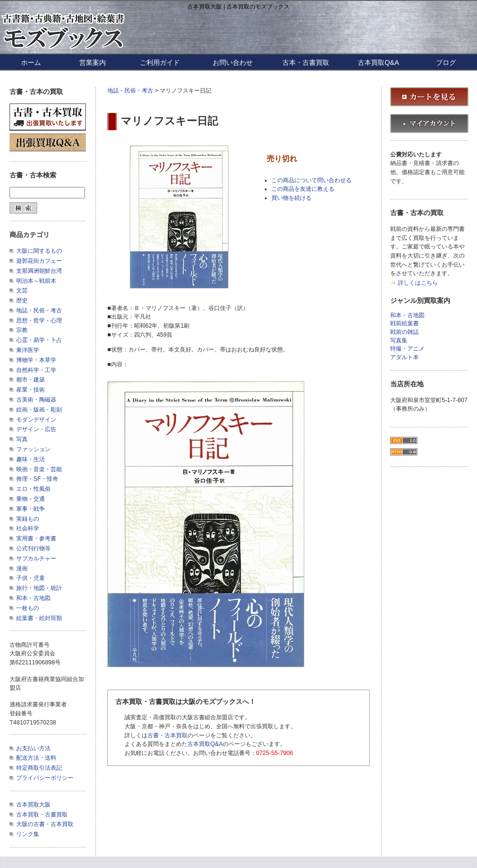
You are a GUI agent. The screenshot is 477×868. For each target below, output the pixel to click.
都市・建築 (31, 380)
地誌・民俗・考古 (130, 91)
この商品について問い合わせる (311, 180)
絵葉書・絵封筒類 (39, 618)
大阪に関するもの (39, 251)
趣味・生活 (31, 459)
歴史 (22, 300)
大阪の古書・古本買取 (45, 824)
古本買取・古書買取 (42, 815)
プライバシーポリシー (45, 778)
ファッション (33, 449)
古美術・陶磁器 (36, 400)
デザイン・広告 (36, 429)
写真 (22, 439)
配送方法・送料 (36, 758)
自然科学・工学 (36, 370)
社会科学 (28, 528)
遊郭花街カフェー (39, 261)
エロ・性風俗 (33, 489)
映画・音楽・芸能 (39, 469)
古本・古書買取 (306, 62)
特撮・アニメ (407, 349)
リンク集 (28, 834)
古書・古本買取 (167, 735)
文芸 (22, 290)
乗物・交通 (31, 499)
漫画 (22, 568)
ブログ (446, 62)
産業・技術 (31, 390)
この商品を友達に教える (303, 189)
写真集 (399, 341)
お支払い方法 (33, 748)
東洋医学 (28, 350)
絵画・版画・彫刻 (39, 410)
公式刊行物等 (33, 548)
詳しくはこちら (418, 283)
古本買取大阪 (33, 805)
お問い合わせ (233, 62)
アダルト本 (404, 357)
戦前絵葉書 (404, 324)
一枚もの (28, 608)
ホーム (31, 62)
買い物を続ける (291, 198)
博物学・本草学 (36, 360)
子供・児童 (31, 578)
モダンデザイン (36, 420)
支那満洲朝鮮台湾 (39, 271)
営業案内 (93, 62)
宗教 (22, 330)
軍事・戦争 (31, 509)
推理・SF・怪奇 (37, 479)
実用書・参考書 (36, 538)
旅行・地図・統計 (39, 588)
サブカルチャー (36, 558)
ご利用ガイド (160, 62)
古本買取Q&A (378, 62)
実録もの (28, 519)
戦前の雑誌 (404, 332)
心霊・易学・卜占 (39, 340)
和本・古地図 (33, 598)
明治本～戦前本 (36, 281)
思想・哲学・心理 (39, 320)
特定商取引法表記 (39, 768)
